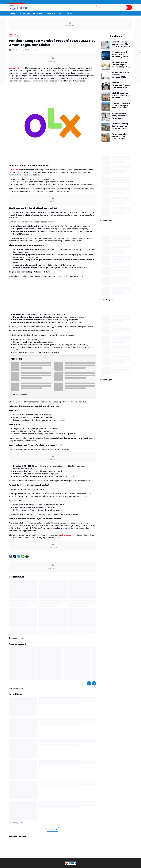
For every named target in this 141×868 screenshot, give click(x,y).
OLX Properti (14, 170)
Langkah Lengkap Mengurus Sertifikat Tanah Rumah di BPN (121, 44)
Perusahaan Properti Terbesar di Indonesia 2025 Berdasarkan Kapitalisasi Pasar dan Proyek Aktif (121, 75)
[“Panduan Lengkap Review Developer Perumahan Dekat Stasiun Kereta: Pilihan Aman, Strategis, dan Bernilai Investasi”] (106, 127)
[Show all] (129, 151)
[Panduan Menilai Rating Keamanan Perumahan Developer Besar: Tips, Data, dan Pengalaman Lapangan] (106, 117)
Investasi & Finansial (55, 13)
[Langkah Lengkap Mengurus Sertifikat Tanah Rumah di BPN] (106, 45)
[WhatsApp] (23, 556)
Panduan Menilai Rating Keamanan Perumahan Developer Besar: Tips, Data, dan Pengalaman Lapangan (120, 116)
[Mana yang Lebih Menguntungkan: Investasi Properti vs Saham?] (106, 66)
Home (13, 13)
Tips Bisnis (70, 13)
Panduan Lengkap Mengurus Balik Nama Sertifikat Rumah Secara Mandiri (120, 136)
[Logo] (70, 863)
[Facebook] (11, 556)
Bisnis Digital (38, 13)
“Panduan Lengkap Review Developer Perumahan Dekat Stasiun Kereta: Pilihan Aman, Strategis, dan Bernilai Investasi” (120, 126)
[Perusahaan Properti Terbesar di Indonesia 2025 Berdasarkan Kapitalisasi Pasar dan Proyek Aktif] (106, 76)
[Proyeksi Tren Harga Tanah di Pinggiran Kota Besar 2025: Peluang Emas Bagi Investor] (106, 107)
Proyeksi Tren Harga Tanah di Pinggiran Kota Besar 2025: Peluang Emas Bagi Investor (121, 106)
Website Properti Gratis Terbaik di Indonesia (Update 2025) (120, 54)
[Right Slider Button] (94, 683)
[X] (15, 556)
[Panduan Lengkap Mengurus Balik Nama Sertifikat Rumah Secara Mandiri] (106, 137)
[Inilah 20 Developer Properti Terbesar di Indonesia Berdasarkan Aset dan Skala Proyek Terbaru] (106, 96)
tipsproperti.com (16, 68)
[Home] (11, 35)
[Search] (111, 8)
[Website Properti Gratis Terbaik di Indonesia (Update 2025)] (106, 55)
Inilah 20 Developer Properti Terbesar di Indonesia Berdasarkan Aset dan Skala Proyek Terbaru (121, 95)
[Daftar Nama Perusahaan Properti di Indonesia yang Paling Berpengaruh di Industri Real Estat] (106, 86)
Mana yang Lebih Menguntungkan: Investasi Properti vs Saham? (121, 65)
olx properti (66, 535)
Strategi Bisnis (24, 13)
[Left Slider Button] (89, 683)
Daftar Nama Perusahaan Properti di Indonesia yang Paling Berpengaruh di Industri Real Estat (121, 85)
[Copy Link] (27, 556)
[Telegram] (19, 556)
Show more (53, 829)
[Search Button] (130, 8)
